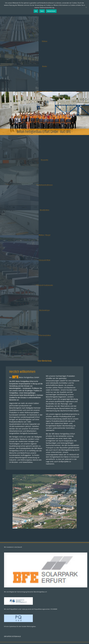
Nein (42, 11)
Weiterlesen (51, 11)
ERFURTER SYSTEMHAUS (12, 636)
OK (36, 11)
